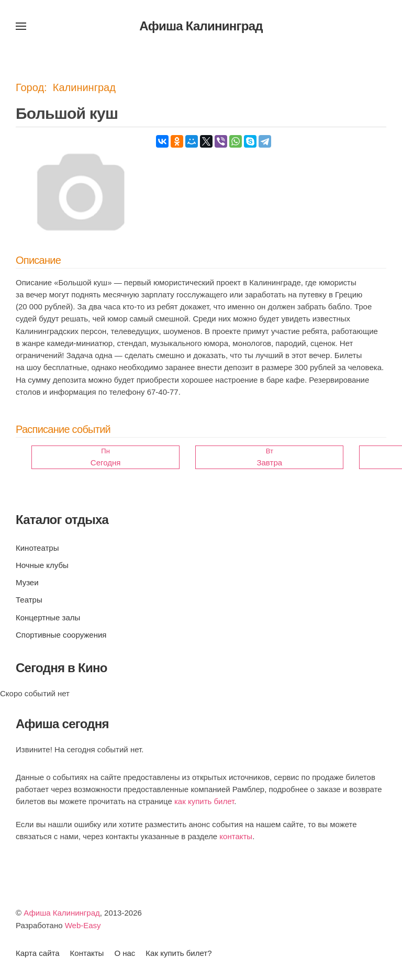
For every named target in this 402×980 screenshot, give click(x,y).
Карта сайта (38, 953)
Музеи (27, 582)
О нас (125, 953)
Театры (29, 600)
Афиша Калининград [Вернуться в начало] (201, 26)
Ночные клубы (42, 565)
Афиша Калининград (62, 913)
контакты (236, 836)
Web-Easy (83, 925)
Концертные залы (48, 617)
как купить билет (204, 801)
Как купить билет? (178, 953)
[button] (21, 26)
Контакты (87, 953)
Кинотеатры (37, 548)
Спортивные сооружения (61, 635)
